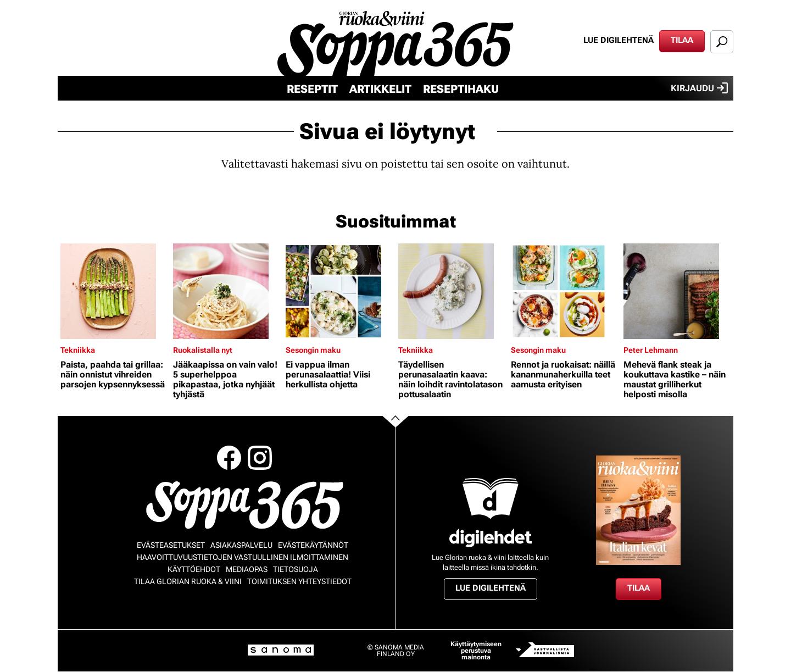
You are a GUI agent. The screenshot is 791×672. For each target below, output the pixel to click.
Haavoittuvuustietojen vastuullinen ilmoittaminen (243, 557)
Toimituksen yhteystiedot (299, 581)
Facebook (229, 458)
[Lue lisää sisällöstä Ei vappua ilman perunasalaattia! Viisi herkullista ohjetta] (339, 291)
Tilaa (682, 40)
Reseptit (312, 89)
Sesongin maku (313, 350)
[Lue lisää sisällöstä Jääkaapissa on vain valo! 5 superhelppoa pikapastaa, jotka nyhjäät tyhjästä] (227, 291)
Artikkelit (380, 89)
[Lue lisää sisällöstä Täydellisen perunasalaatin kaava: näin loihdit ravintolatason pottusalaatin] (452, 291)
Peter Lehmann (651, 350)
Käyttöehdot (194, 569)
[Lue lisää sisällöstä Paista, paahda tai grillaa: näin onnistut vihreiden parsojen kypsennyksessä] (114, 291)
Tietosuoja (296, 569)
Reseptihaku (461, 89)
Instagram (260, 458)
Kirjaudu (699, 88)
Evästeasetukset (171, 545)
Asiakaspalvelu (241, 545)
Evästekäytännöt (313, 545)
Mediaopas (247, 569)
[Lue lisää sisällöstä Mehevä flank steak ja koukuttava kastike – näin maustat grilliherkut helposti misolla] (677, 291)
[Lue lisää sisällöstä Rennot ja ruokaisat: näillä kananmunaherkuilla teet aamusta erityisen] (564, 291)
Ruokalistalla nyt (203, 350)
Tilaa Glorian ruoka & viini (188, 581)
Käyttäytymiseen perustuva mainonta (476, 651)
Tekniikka (78, 350)
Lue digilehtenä (619, 40)
